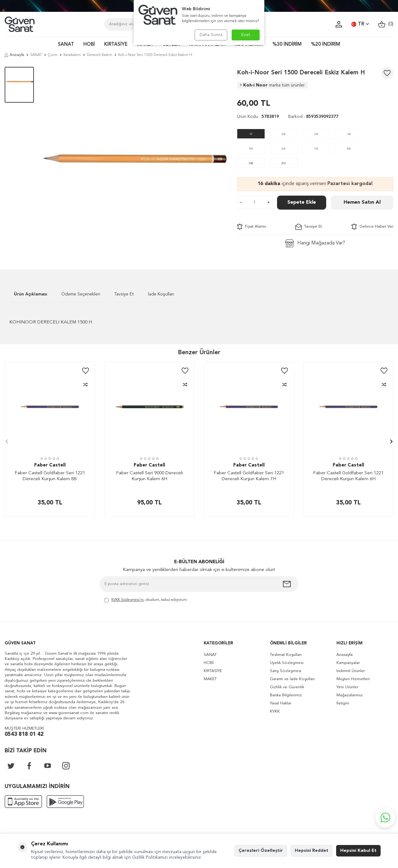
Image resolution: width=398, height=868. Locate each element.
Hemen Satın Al (362, 202)
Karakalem (72, 55)
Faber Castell (50, 465)
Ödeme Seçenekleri (81, 294)
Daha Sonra (211, 35)
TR (360, 24)
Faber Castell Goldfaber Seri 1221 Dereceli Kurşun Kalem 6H (348, 476)
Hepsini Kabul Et (358, 851)
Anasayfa (14, 55)
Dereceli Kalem (99, 55)
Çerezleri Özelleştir (261, 851)
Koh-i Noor (272, 85)
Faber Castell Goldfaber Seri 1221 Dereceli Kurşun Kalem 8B (50, 476)
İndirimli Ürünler (351, 671)
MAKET (210, 679)
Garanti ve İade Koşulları (292, 679)
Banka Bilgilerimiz (286, 695)
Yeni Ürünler (347, 687)
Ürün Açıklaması (31, 294)
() (386, 24)
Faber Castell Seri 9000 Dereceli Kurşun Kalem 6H (149, 476)
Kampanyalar (348, 663)
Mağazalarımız (350, 695)
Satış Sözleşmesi (286, 671)
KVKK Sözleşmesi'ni (127, 600)
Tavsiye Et (309, 227)
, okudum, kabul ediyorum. (146, 600)
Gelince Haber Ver (372, 227)
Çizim (53, 55)
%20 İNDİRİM (326, 45)
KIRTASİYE (116, 45)
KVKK (275, 711)
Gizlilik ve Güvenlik (287, 687)
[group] (135, 159)
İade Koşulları (161, 294)
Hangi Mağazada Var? (315, 243)
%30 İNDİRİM (287, 45)
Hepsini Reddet (312, 851)
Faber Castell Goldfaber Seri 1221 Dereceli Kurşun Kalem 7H (249, 476)
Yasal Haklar (281, 703)
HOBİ (89, 45)
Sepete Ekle (302, 202)
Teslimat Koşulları (286, 655)
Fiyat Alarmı (252, 227)
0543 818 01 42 (24, 734)
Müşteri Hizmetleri (353, 679)
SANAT (66, 45)
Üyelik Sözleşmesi (287, 663)
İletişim (343, 703)
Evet (246, 35)
